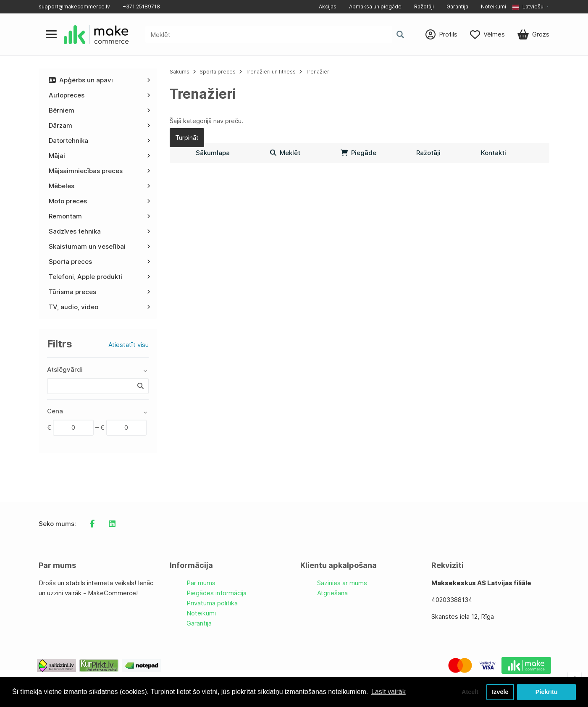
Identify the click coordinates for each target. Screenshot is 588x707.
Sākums (180, 72)
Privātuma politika (212, 603)
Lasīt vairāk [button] (388, 692)
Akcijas (328, 7)
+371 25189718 (141, 7)
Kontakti (493, 153)
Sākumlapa (213, 153)
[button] (531, 7)
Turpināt (187, 138)
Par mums (201, 583)
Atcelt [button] (470, 692)
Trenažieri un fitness (271, 72)
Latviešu (528, 7)
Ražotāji (424, 7)
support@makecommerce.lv (74, 7)
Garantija (457, 7)
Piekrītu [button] (547, 692)
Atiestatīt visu (129, 345)
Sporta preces (218, 72)
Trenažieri (318, 72)
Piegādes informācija (217, 593)
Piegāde (358, 153)
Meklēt (285, 153)
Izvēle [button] (500, 692)
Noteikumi (493, 7)
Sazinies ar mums (342, 583)
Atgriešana (332, 593)
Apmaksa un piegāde (375, 7)
